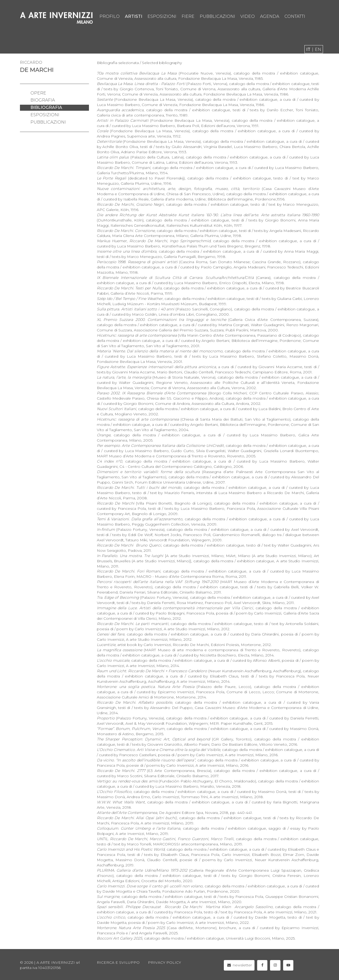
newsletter (239, 965)
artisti (134, 16)
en (318, 49)
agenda (270, 16)
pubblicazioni (217, 16)
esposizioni (162, 16)
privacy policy (165, 962)
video (248, 16)
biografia (43, 100)
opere (38, 93)
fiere (188, 16)
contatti (295, 16)
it (308, 49)
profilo (110, 16)
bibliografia (46, 107)
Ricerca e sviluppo (118, 962)
